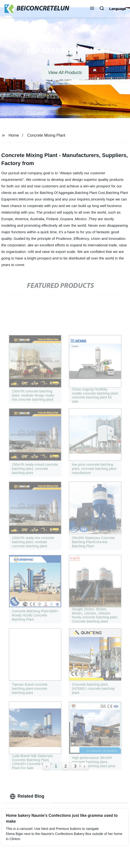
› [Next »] (84, 766)
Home (14, 135)
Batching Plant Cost (90, 193)
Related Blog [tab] (27, 796)
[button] (92, 9)
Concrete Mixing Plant (46, 135)
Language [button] (118, 9)
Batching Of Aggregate (57, 193)
